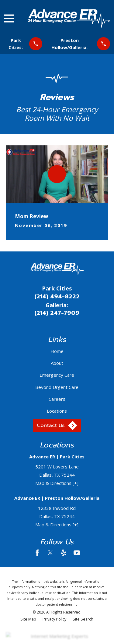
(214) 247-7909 (57, 313)
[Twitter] (50, 553)
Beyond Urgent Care (57, 387)
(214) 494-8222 (57, 297)
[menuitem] (28, 619)
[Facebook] (37, 553)
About (57, 363)
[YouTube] (77, 553)
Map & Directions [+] (57, 483)
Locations (57, 411)
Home (57, 351)
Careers (57, 399)
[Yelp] (64, 553)
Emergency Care (57, 375)
